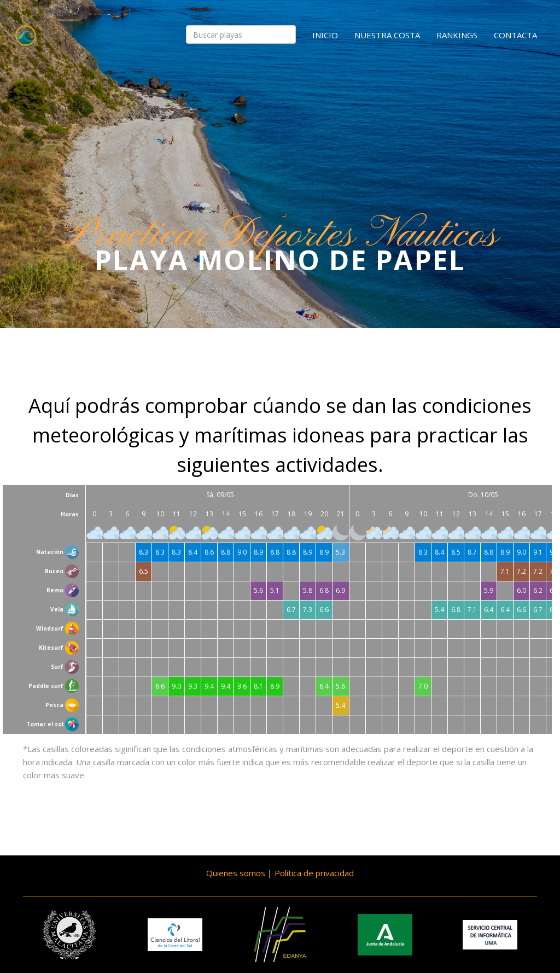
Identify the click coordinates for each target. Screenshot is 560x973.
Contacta (515, 35)
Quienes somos (236, 873)
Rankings (457, 35)
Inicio (325, 35)
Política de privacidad (314, 873)
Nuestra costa (387, 35)
